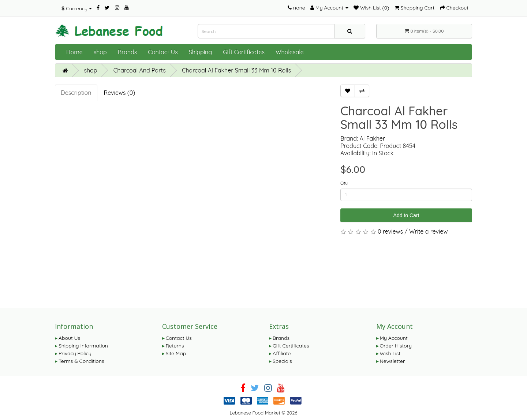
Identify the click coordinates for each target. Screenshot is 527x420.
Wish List (390, 353)
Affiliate (282, 353)
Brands (128, 52)
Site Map (176, 353)
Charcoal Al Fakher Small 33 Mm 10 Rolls (236, 70)
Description (76, 93)
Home (74, 52)
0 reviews (390, 231)
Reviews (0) (120, 93)
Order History (396, 346)
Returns (175, 346)
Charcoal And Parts (140, 70)
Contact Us (163, 52)
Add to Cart (406, 215)
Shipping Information (83, 346)
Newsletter (393, 361)
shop (100, 52)
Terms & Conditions (81, 361)
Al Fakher (372, 138)
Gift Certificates (244, 52)
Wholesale (290, 52)
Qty (344, 183)
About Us (69, 338)
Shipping (201, 52)
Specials (282, 361)
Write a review (429, 231)
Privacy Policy (75, 353)
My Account (394, 338)
